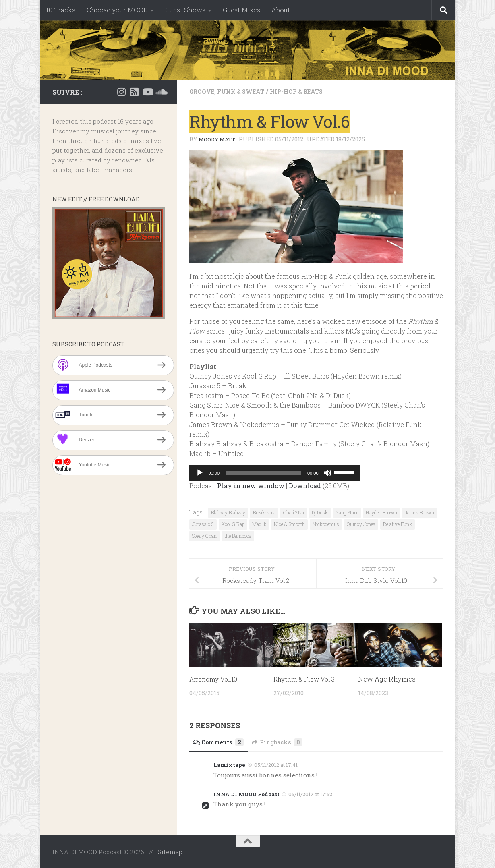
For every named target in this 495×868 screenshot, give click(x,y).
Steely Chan (204, 535)
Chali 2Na (294, 512)
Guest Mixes (241, 10)
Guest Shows (185, 10)
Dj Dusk (320, 512)
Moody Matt (219, 139)
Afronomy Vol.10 (216, 678)
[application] (275, 472)
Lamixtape (229, 764)
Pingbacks (286, 742)
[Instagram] (122, 92)
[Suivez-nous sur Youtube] (147, 92)
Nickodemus (326, 524)
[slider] (263, 472)
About (281, 10)
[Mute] (327, 472)
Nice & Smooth (289, 524)
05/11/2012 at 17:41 (276, 764)
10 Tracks (61, 10)
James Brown (419, 512)
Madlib (259, 524)
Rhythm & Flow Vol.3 (308, 678)
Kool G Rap (233, 524)
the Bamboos (238, 535)
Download (305, 485)
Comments (222, 742)
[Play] (200, 472)
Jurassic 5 (203, 524)
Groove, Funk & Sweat (232, 91)
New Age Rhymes (387, 678)
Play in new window (251, 485)
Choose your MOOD (117, 10)
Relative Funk (398, 524)
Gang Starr (347, 512)
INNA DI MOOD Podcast (246, 794)
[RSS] (135, 92)
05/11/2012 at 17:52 (310, 794)
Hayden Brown (381, 512)
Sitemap (170, 851)
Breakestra (264, 512)
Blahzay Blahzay (228, 512)
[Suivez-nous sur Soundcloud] (160, 92)
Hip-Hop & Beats (310, 91)
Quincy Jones (361, 524)
